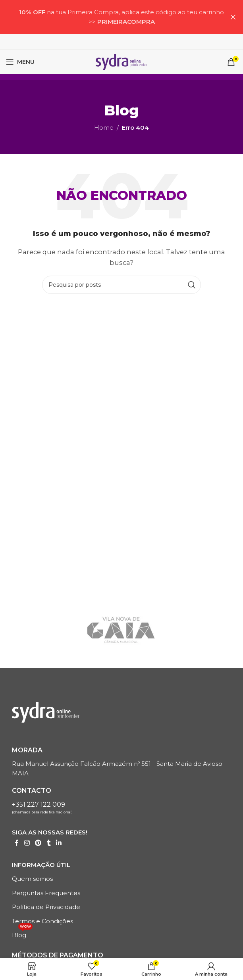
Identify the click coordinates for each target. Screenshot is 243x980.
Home (104, 128)
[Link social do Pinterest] (38, 843)
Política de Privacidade (46, 907)
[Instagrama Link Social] (27, 843)
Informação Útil (41, 865)
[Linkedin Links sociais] (59, 843)
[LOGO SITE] (121, 61)
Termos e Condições (42, 921)
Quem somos (32, 879)
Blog (22, 933)
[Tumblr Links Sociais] (49, 843)
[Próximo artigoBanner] (233, 17)
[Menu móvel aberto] (20, 62)
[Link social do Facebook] (17, 843)
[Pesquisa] (121, 285)
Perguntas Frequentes (46, 893)
